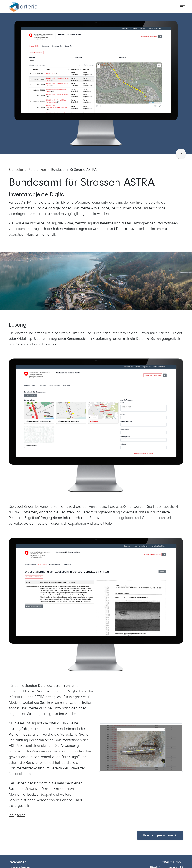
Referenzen (37, 170)
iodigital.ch (17, 815)
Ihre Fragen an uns (160, 835)
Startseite (16, 170)
